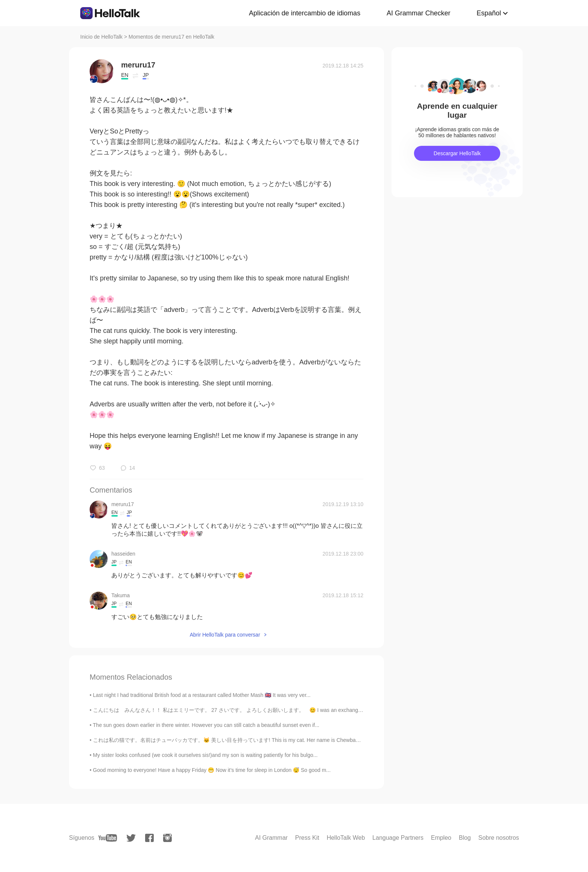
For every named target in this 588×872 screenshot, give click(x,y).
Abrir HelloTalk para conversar (225, 635)
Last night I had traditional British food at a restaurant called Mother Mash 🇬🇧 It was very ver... (202, 695)
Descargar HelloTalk (457, 153)
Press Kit (307, 838)
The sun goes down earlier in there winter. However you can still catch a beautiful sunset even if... (206, 725)
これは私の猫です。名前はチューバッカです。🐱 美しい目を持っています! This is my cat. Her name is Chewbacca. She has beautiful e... (255, 740)
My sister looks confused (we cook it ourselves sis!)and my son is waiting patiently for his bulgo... (205, 755)
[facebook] (149, 838)
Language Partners (398, 838)
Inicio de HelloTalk (101, 37)
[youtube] (108, 838)
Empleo (441, 838)
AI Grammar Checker (418, 13)
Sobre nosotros (499, 838)
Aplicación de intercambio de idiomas (305, 13)
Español (489, 13)
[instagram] (167, 838)
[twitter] (131, 838)
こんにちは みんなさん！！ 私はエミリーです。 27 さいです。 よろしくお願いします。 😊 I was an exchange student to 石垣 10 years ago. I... (267, 710)
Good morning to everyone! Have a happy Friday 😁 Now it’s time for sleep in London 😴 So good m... (212, 770)
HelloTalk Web (346, 838)
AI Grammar (271, 838)
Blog (465, 838)
